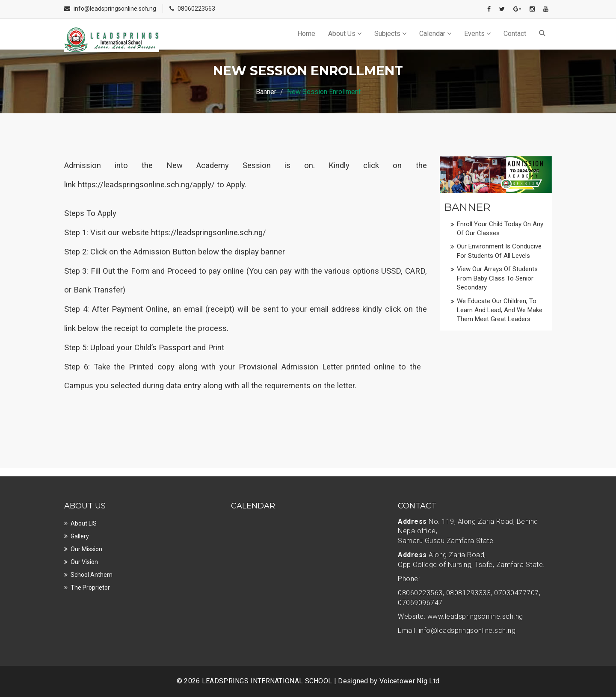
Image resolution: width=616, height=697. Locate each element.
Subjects (390, 34)
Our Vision (84, 562)
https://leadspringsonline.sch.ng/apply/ (146, 185)
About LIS (84, 523)
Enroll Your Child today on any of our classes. (500, 229)
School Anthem (92, 575)
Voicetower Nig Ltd (409, 681)
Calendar (435, 34)
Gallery (80, 536)
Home (306, 34)
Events (477, 34)
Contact (515, 34)
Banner (266, 92)
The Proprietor (90, 588)
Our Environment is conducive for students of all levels (499, 251)
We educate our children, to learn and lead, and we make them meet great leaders (500, 310)
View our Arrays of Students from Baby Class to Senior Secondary (497, 278)
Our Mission (86, 549)
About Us (345, 34)
